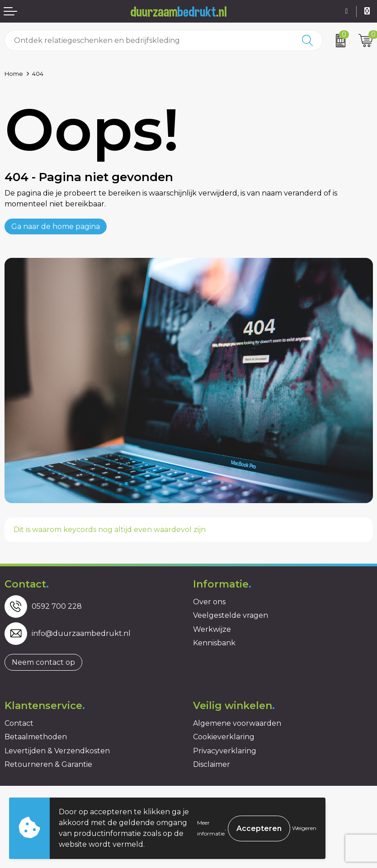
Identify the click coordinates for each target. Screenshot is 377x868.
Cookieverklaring (224, 737)
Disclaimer (212, 764)
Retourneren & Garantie (48, 764)
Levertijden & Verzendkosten (57, 751)
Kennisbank (214, 643)
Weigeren (304, 828)
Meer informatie (211, 828)
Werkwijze (212, 629)
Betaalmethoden (36, 737)
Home (14, 74)
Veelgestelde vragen (231, 615)
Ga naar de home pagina (56, 226)
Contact (19, 723)
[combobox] (149, 40)
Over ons (209, 602)
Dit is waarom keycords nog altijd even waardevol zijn (110, 530)
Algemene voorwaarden (237, 723)
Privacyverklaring (225, 751)
